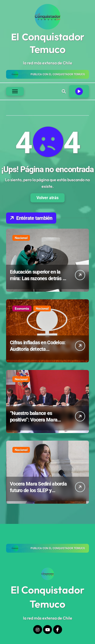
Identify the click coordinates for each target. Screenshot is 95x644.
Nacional (21, 238)
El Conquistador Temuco (48, 43)
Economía (22, 308)
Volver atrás (48, 198)
